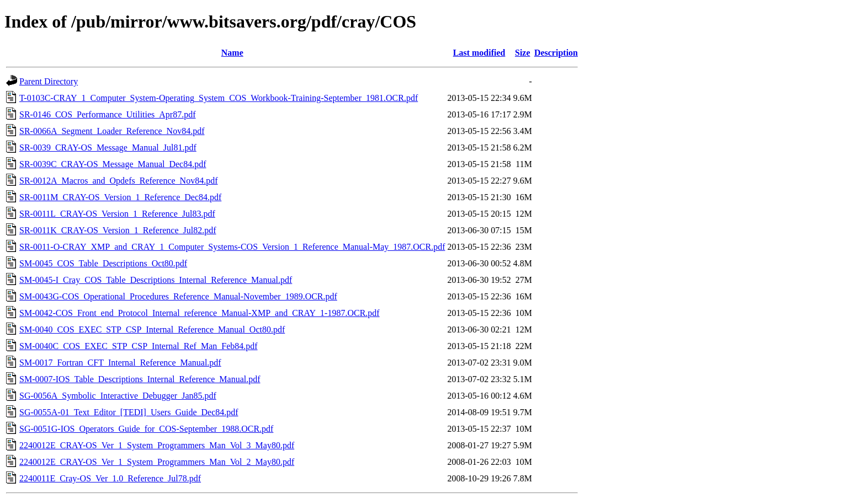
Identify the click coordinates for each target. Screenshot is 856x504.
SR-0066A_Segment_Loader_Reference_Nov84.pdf (112, 131)
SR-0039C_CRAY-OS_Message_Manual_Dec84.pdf (113, 164)
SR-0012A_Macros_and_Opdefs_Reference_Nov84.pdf (118, 181)
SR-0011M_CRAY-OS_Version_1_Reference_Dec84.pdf (120, 197)
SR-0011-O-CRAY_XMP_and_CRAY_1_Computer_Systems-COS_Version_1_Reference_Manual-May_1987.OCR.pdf (232, 247)
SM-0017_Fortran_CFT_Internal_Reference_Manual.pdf (120, 363)
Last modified (479, 53)
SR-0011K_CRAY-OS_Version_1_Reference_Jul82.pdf (118, 230)
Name (232, 53)
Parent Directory (49, 81)
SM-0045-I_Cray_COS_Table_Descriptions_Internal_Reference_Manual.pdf (156, 280)
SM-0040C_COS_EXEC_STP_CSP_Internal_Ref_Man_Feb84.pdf (139, 346)
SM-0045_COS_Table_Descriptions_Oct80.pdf (103, 263)
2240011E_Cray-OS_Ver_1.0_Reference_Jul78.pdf (110, 478)
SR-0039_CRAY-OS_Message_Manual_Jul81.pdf (108, 148)
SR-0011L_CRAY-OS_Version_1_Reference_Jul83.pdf (117, 214)
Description (556, 53)
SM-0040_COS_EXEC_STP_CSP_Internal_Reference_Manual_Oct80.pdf (152, 329)
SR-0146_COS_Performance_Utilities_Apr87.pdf (108, 114)
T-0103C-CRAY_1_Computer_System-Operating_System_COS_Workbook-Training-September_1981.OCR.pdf (219, 98)
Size (523, 53)
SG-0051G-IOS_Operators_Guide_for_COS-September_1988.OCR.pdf (146, 429)
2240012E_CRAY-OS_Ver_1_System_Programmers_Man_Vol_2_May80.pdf (157, 462)
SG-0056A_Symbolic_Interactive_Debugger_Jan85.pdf (118, 396)
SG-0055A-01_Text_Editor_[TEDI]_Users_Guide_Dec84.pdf (129, 412)
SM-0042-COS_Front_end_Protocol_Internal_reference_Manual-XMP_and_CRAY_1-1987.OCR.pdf (200, 313)
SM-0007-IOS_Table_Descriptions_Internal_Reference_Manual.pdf (140, 379)
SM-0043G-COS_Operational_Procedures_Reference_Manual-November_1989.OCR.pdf (178, 296)
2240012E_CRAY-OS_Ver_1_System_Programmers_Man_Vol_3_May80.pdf (157, 445)
